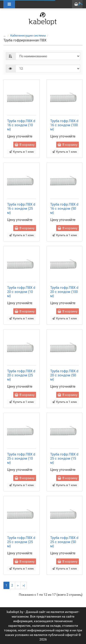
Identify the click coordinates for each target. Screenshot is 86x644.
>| (24, 585)
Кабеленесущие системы (25, 36)
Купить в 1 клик (21, 152)
